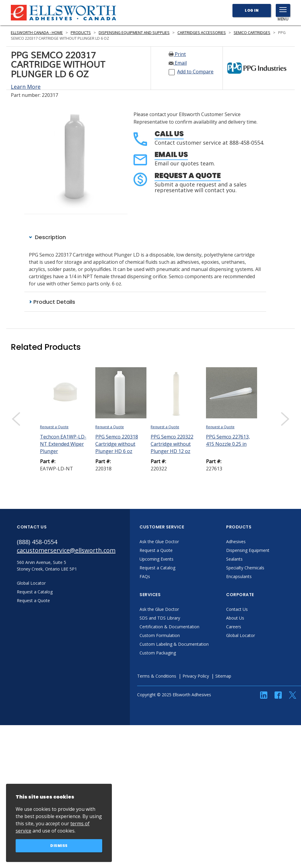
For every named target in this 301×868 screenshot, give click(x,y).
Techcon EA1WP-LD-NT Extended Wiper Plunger (63, 444)
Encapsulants (239, 576)
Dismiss (59, 846)
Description (47, 237)
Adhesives (236, 542)
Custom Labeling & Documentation (174, 644)
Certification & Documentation (169, 627)
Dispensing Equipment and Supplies (134, 33)
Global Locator (241, 635)
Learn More (26, 87)
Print (177, 54)
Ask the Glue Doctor (159, 542)
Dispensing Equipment (248, 550)
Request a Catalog (157, 568)
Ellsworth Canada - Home (37, 33)
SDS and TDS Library (160, 618)
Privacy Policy (196, 676)
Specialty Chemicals (245, 568)
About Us (235, 618)
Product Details (52, 302)
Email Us (171, 154)
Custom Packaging (158, 653)
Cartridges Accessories (202, 33)
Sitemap (223, 676)
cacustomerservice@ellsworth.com (66, 550)
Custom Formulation (160, 635)
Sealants (234, 559)
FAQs (145, 576)
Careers (234, 627)
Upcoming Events (157, 559)
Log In (252, 10)
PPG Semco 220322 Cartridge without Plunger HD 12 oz (172, 444)
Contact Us (237, 609)
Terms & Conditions (157, 676)
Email (178, 63)
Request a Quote (188, 175)
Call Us (169, 134)
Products (81, 33)
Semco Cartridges (252, 33)
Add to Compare (195, 72)
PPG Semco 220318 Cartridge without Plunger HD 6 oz (117, 444)
